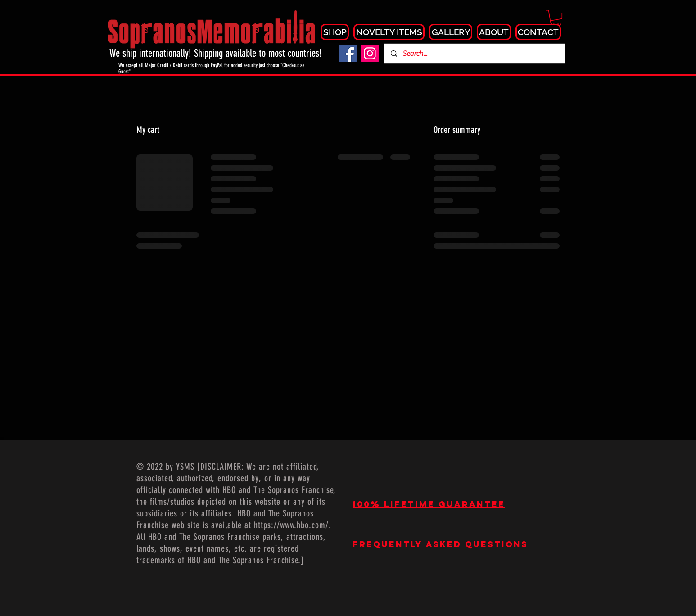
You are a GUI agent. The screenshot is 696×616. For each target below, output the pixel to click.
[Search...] (474, 54)
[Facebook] (348, 53)
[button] (556, 18)
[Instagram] (370, 53)
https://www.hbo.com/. (293, 525)
